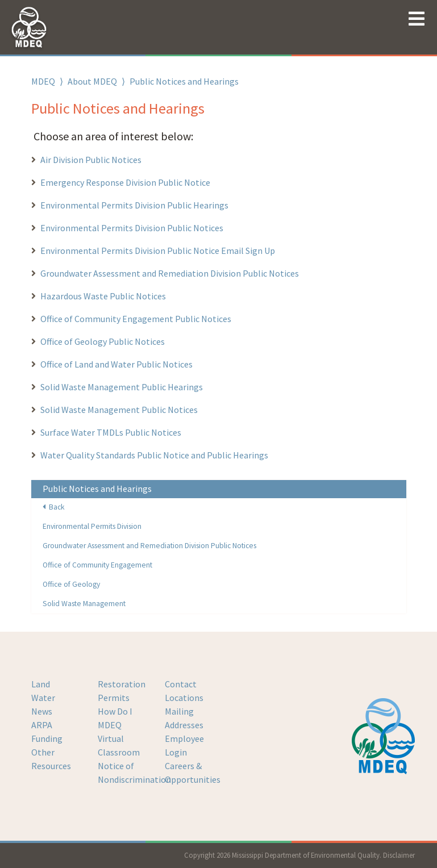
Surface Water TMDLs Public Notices (111, 432)
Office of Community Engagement (97, 565)
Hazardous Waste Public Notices (103, 296)
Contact (181, 684)
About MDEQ (92, 81)
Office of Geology (71, 584)
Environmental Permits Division (92, 526)
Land (41, 684)
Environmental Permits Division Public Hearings (134, 205)
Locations (184, 698)
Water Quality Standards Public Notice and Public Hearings (154, 455)
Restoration (122, 684)
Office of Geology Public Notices (103, 341)
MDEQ (43, 81)
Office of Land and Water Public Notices (116, 364)
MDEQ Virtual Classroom (119, 738)
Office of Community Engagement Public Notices (136, 319)
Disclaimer (399, 855)
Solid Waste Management (84, 604)
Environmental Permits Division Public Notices (132, 228)
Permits (114, 698)
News (42, 711)
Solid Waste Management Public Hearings (122, 387)
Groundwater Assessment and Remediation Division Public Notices (170, 273)
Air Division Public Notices (91, 160)
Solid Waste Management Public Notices (119, 410)
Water (43, 698)
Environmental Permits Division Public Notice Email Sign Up (159, 251)
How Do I (115, 711)
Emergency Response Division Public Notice (125, 182)
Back (54, 507)
